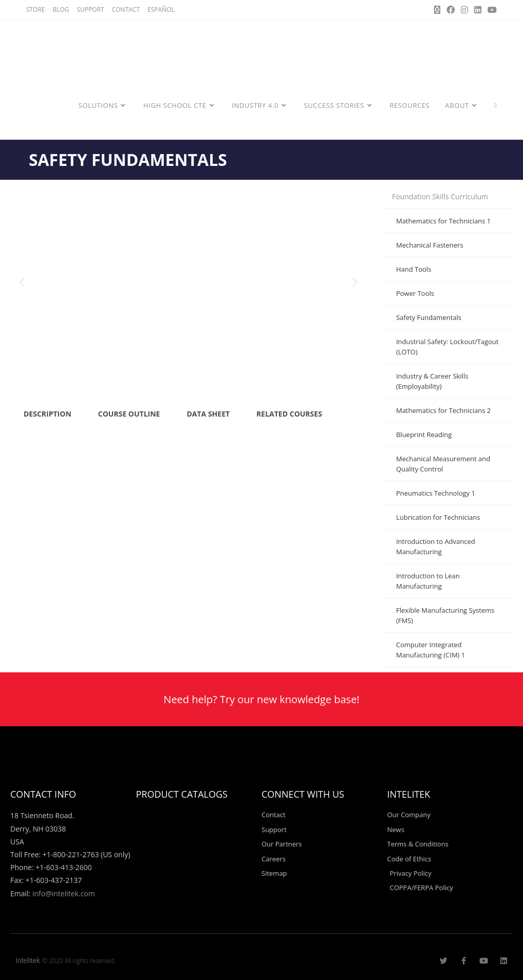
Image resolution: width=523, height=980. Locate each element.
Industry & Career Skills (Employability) (432, 381)
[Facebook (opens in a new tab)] (451, 10)
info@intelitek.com (64, 893)
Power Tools (415, 293)
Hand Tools (414, 269)
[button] (22, 282)
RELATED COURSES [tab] (289, 414)
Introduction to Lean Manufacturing (428, 581)
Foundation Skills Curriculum (440, 196)
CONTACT (126, 10)
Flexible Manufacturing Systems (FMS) (445, 615)
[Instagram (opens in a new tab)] (464, 10)
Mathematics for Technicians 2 (443, 410)
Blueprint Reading (424, 435)
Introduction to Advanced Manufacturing (436, 546)
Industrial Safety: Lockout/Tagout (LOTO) (447, 347)
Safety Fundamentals (429, 317)
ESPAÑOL (161, 10)
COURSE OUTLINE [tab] (129, 414)
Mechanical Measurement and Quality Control (443, 464)
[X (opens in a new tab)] (437, 10)
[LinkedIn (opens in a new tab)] (478, 10)
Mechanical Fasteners (430, 245)
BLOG (61, 10)
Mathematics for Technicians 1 (443, 221)
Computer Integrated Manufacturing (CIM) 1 (431, 650)
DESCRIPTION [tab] (48, 414)
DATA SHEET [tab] (208, 414)
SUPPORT (91, 10)
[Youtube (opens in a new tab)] (491, 10)
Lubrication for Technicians (438, 517)
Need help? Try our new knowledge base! (261, 699)
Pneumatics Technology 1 (436, 493)
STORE (36, 10)
